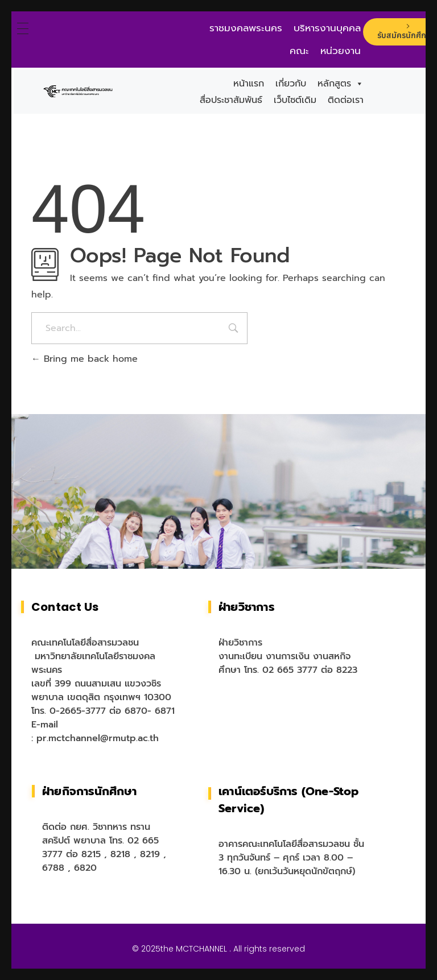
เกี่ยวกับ (291, 84)
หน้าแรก (249, 84)
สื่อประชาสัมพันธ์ (231, 100)
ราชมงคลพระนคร (246, 28)
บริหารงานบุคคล (327, 28)
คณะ (299, 51)
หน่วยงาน (341, 51)
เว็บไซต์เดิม (295, 100)
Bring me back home (84, 359)
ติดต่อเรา (346, 100)
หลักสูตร (341, 84)
